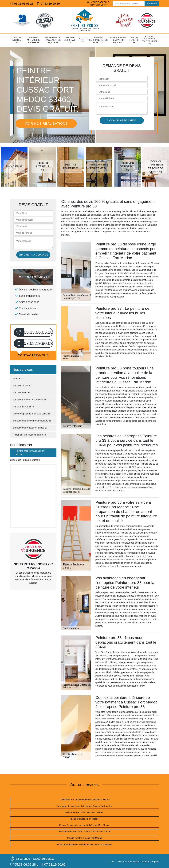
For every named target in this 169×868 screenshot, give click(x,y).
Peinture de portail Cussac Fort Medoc (84, 812)
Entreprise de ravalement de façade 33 (53, 40)
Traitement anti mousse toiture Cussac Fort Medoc (85, 800)
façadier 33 (83, 40)
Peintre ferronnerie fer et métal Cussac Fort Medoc (84, 825)
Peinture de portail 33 (70, 40)
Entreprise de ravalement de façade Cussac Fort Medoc (84, 806)
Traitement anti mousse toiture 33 (33, 40)
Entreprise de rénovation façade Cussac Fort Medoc (85, 832)
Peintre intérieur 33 (17, 40)
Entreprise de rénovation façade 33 (118, 40)
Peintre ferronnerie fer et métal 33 (98, 40)
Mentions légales (150, 862)
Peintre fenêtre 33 (134, 40)
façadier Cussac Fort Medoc (84, 819)
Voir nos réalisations (46, 124)
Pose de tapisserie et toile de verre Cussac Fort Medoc (84, 845)
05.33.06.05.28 (22, 4)
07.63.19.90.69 (48, 4)
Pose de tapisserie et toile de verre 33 (150, 40)
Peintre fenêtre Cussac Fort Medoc (84, 838)
